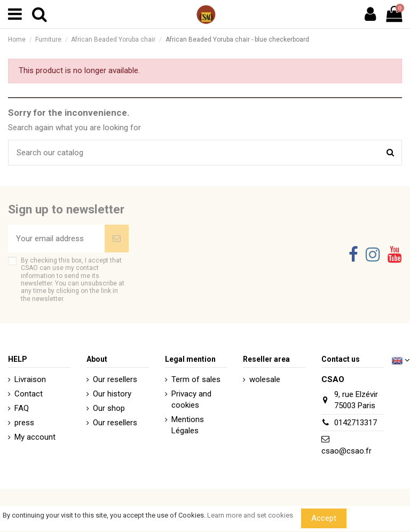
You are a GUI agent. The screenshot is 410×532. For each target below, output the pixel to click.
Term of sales (196, 379)
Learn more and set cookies (250, 515)
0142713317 (356, 423)
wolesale (265, 379)
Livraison (30, 379)
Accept (324, 518)
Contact (29, 394)
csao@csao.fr (346, 451)
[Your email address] (56, 239)
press (24, 423)
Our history (112, 394)
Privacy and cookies (191, 399)
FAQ (22, 408)
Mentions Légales (188, 425)
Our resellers (115, 379)
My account (35, 437)
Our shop (109, 408)
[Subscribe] (117, 239)
